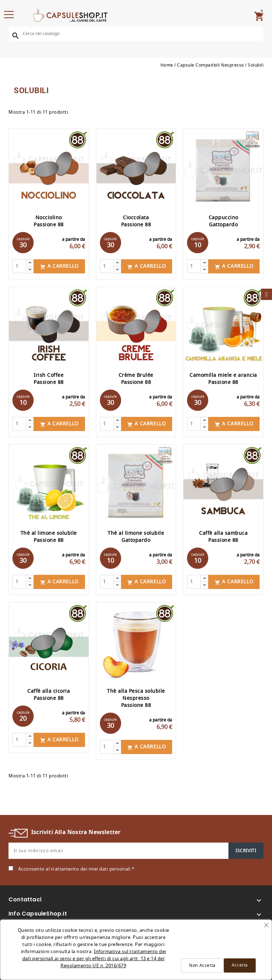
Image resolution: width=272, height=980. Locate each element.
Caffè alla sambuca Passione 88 (223, 537)
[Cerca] (136, 34)
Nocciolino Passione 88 (49, 221)
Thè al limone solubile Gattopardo (136, 537)
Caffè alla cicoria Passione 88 (49, 695)
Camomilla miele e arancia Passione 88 (223, 379)
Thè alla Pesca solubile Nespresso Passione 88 (136, 698)
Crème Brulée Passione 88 (136, 379)
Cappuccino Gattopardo (223, 221)
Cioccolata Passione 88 (136, 221)
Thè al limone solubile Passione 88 (49, 537)
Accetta (240, 965)
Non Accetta (202, 965)
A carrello (59, 266)
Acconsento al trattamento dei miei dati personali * (76, 869)
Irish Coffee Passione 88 (49, 379)
